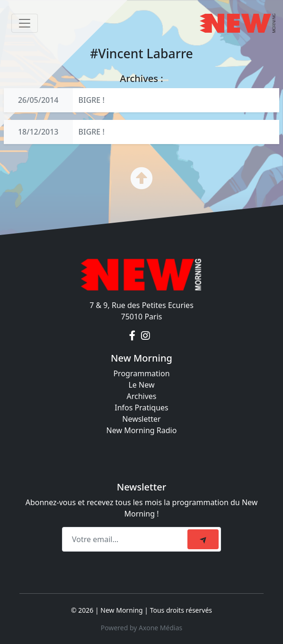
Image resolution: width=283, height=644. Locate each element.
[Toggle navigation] (25, 23)
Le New (141, 385)
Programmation (141, 373)
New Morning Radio (142, 430)
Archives (141, 396)
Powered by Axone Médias (141, 628)
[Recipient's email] (126, 539)
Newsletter (141, 419)
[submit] (203, 539)
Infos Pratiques (141, 408)
